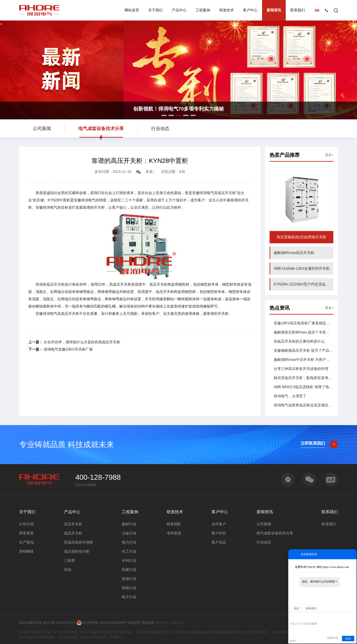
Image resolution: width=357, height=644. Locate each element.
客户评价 (219, 533)
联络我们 (311, 608)
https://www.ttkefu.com (336, 567)
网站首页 (132, 10)
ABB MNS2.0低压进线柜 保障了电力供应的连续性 (303, 387)
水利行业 (129, 561)
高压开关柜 (73, 524)
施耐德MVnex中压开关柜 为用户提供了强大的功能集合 (303, 360)
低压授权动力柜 (77, 551)
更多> (329, 155)
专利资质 (174, 533)
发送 (348, 639)
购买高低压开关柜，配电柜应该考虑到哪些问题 (303, 378)
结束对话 (333, 638)
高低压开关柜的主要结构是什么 (299, 341)
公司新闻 (42, 128)
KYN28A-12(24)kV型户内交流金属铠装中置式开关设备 (303, 284)
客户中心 (250, 10)
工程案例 (203, 10)
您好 (297, 608)
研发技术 (227, 10)
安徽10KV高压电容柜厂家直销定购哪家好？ (303, 323)
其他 (68, 570)
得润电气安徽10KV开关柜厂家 (68, 349)
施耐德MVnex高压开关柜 (294, 253)
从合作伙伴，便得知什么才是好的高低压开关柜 (82, 342)
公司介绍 (26, 524)
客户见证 (219, 542)
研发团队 (174, 524)
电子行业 (129, 597)
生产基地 (26, 542)
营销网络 (26, 551)
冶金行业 (129, 533)
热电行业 (129, 588)
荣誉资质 (26, 533)
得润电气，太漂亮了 (290, 396)
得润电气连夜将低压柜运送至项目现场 (303, 405)
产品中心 (179, 10)
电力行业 (129, 542)
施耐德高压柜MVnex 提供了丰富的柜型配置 (303, 332)
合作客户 (219, 524)
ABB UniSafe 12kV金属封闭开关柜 (302, 268)
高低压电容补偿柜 (79, 542)
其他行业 (129, 579)
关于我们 (156, 10)
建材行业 (129, 524)
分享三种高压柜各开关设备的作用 (301, 369)
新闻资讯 (274, 10)
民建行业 (129, 570)
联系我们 (298, 10)
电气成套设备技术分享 (101, 128)
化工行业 (129, 551)
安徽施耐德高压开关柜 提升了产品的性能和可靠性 (303, 350)
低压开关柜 (73, 533)
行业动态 (160, 128)
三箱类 (69, 561)
